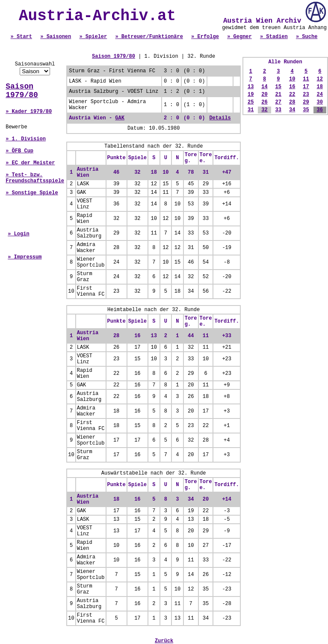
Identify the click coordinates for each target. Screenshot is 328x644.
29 (306, 102)
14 (264, 87)
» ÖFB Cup (19, 151)
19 (251, 95)
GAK (120, 118)
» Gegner (239, 37)
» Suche (307, 37)
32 (264, 110)
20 (264, 95)
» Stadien (274, 37)
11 (306, 79)
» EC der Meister (30, 163)
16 (292, 87)
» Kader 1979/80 (29, 112)
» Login (18, 234)
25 (251, 102)
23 (306, 95)
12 (320, 79)
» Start (21, 37)
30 (320, 102)
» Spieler (93, 37)
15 (278, 87)
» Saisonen (56, 37)
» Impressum (25, 257)
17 (306, 87)
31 (251, 110)
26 (264, 102)
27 (278, 102)
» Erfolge (205, 37)
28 (292, 102)
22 (292, 95)
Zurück (164, 641)
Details (220, 118)
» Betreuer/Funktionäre (149, 37)
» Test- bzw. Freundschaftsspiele (35, 178)
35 (306, 110)
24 (320, 95)
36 (320, 110)
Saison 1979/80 (22, 91)
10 (292, 79)
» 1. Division (26, 139)
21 (278, 95)
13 (251, 87)
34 (292, 110)
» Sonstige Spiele (32, 193)
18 (320, 87)
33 (278, 110)
